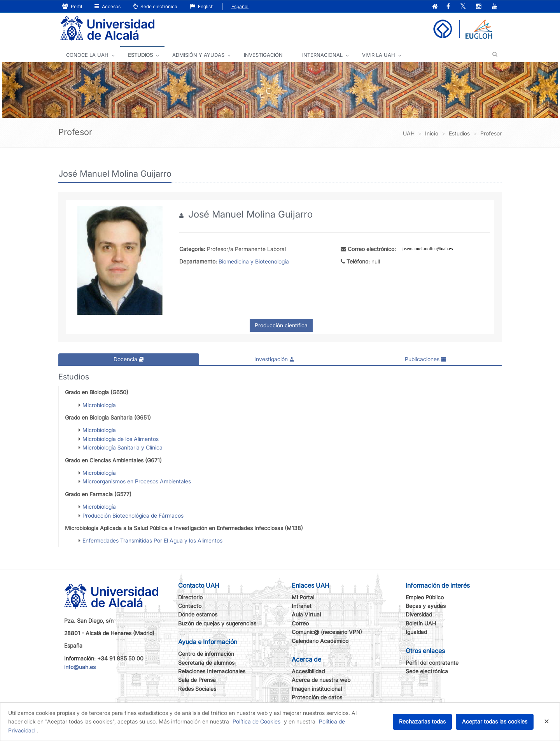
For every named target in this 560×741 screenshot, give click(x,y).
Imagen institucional (317, 689)
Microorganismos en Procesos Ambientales (137, 481)
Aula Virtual (306, 614)
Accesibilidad (308, 671)
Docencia (129, 359)
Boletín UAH (421, 623)
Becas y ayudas (426, 606)
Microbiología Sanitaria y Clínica (122, 447)
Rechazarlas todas (422, 721)
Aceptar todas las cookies (495, 721)
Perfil (72, 6)
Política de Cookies (256, 721)
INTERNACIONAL (322, 55)
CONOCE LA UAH (87, 55)
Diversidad (419, 614)
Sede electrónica (155, 6)
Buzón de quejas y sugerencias (217, 623)
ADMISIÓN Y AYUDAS (198, 55)
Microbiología (99, 405)
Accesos (108, 6)
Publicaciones (426, 359)
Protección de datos (317, 697)
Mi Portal (303, 597)
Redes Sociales (197, 689)
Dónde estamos (198, 614)
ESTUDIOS (140, 55)
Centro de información (206, 654)
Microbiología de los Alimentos (121, 439)
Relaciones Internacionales (212, 671)
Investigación (274, 359)
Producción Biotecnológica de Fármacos (133, 515)
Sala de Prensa (197, 680)
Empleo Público (425, 597)
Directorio (190, 597)
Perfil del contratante (432, 663)
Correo (300, 623)
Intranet (302, 606)
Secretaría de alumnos (206, 663)
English (202, 6)
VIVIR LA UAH (379, 55)
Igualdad (416, 632)
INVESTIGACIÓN (263, 55)
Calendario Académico (320, 641)
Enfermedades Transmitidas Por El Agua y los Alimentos (152, 540)
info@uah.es (80, 667)
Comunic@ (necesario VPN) (327, 632)
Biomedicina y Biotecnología (254, 261)
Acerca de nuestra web (321, 680)
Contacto (190, 606)
